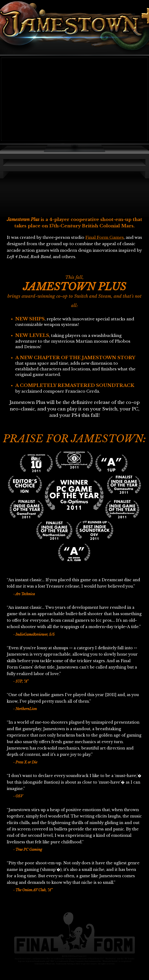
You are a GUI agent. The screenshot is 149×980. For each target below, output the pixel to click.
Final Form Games (105, 237)
